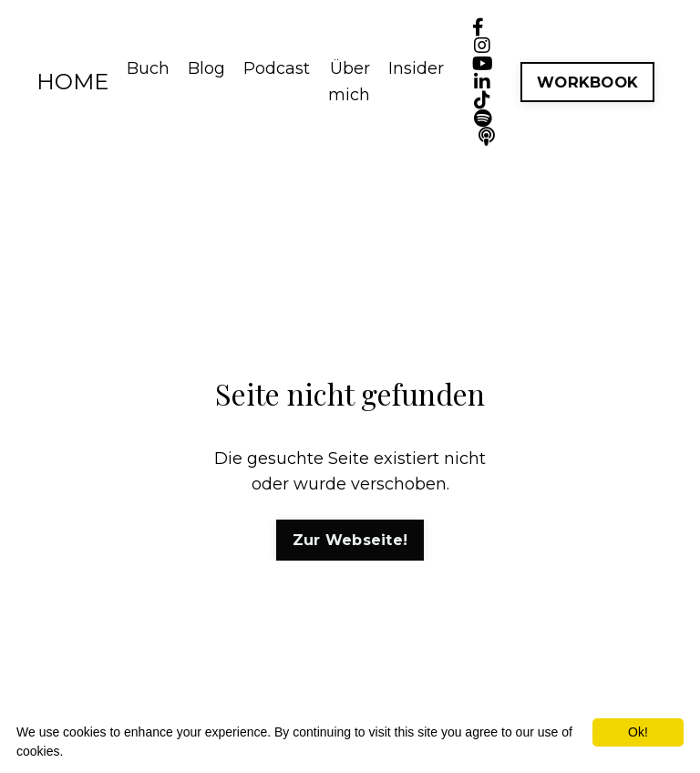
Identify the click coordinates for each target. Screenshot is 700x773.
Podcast (277, 68)
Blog (206, 68)
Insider (416, 68)
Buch (148, 68)
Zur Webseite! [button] (350, 540)
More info (93, 751)
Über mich (349, 82)
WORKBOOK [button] (587, 82)
